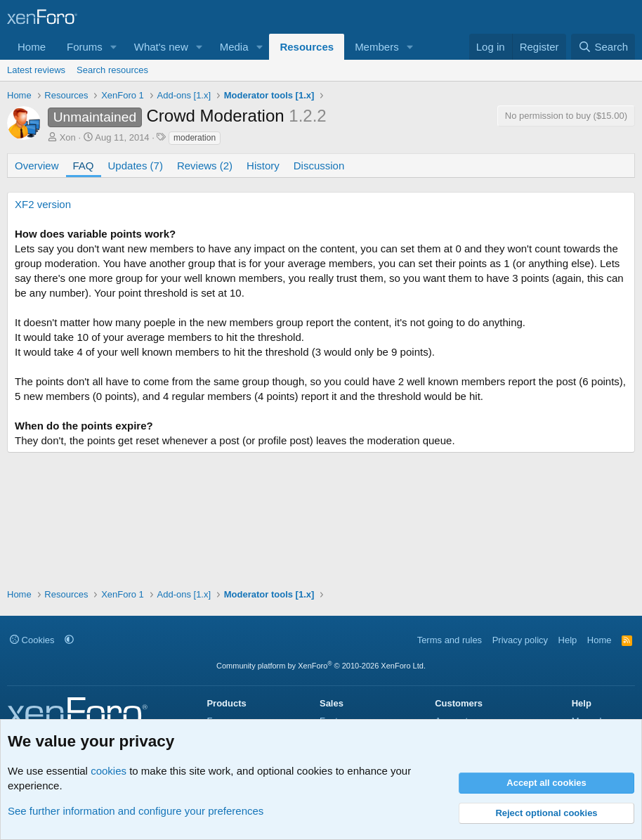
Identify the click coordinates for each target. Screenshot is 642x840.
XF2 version (43, 204)
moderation (195, 138)
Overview (37, 166)
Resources (307, 47)
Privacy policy (520, 640)
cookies (109, 771)
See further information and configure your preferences (136, 811)
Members (377, 47)
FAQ (84, 166)
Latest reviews (36, 70)
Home (32, 47)
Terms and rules (450, 640)
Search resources (112, 70)
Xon (68, 137)
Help (568, 640)
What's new (161, 47)
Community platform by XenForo (321, 666)
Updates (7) (136, 166)
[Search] (603, 47)
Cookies (32, 640)
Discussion (319, 166)
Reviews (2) (205, 166)
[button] (114, 47)
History (263, 166)
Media (234, 47)
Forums (85, 47)
